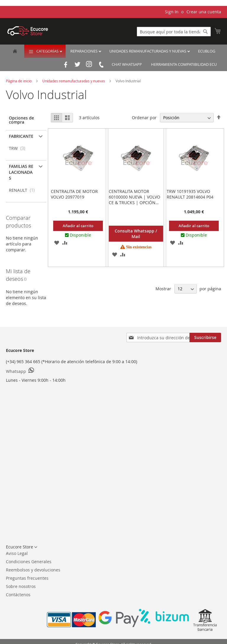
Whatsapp (21, 371)
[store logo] (28, 31)
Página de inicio (19, 81)
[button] (57, 242)
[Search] (205, 32)
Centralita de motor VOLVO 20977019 (74, 194)
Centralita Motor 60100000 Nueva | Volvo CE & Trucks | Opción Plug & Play (134, 200)
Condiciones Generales (29, 562)
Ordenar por (144, 118)
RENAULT (23, 190)
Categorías (48, 51)
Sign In (172, 12)
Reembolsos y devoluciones (33, 570)
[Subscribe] (205, 337)
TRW (19, 148)
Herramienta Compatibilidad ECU (184, 64)
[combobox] (174, 32)
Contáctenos (18, 595)
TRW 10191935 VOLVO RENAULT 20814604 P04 (190, 194)
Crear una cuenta (204, 12)
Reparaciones (84, 51)
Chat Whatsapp (127, 64)
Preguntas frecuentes (27, 578)
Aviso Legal (17, 553)
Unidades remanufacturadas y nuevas (148, 51)
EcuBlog (207, 51)
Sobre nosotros (21, 586)
